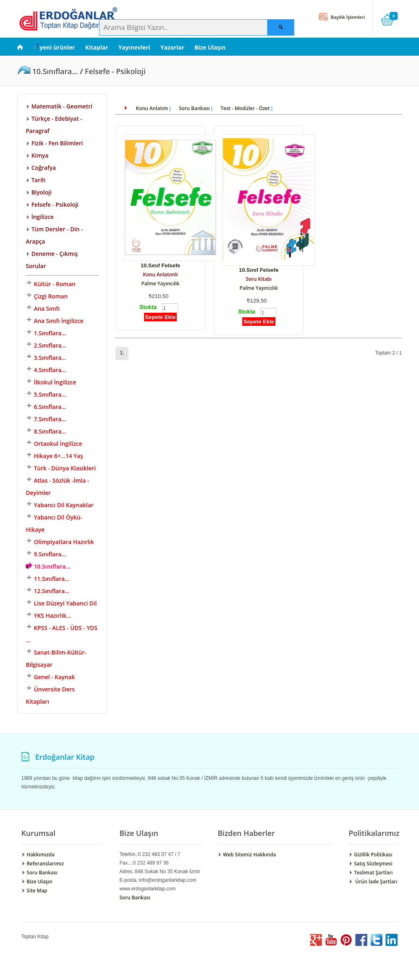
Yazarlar (172, 47)
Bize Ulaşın (210, 47)
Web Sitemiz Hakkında (247, 855)
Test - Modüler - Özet (245, 108)
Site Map (34, 891)
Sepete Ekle (161, 317)
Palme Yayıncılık (160, 283)
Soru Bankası (194, 108)
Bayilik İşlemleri (347, 17)
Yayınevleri (134, 47)
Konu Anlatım (152, 108)
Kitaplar (97, 47)
